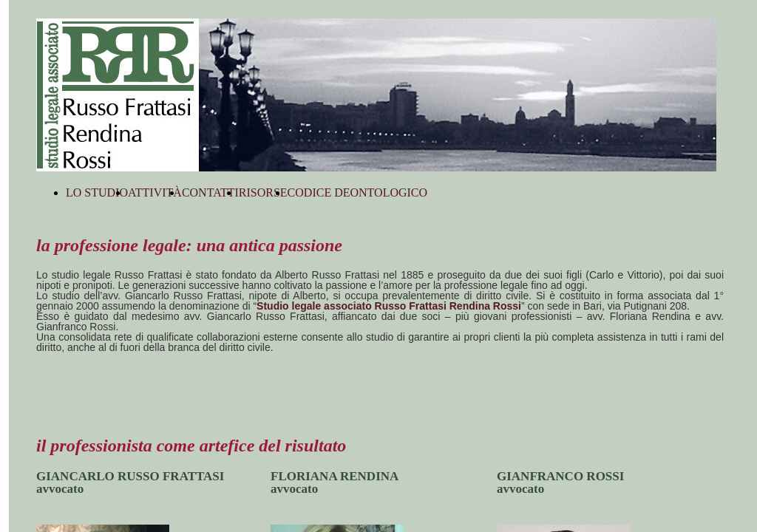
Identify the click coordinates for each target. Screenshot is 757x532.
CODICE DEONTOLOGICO (357, 192)
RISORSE (263, 192)
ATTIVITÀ (155, 192)
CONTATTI (210, 192)
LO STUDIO (97, 192)
